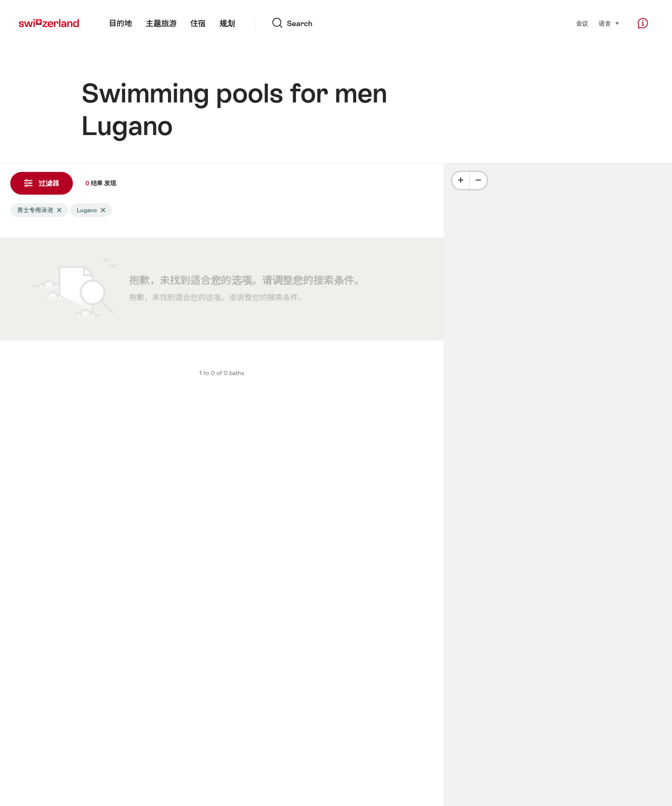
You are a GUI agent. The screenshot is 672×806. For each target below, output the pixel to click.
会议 (582, 24)
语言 (609, 23)
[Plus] (461, 180)
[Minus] (478, 180)
